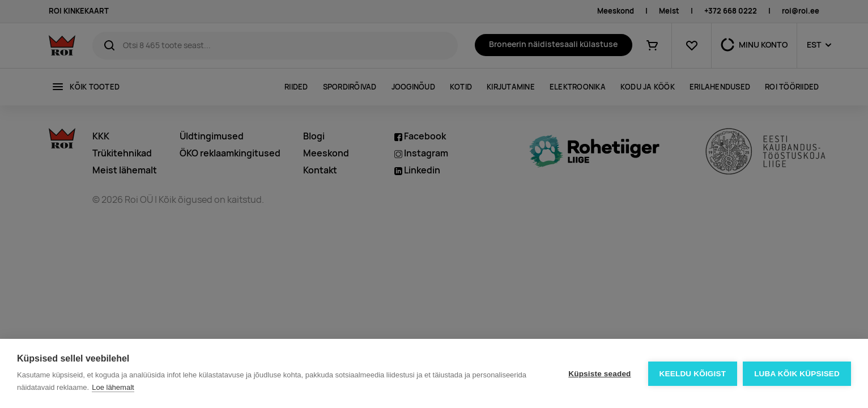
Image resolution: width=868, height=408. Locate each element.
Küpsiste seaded (599, 374)
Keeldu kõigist (693, 374)
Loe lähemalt (113, 387)
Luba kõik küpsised (797, 374)
